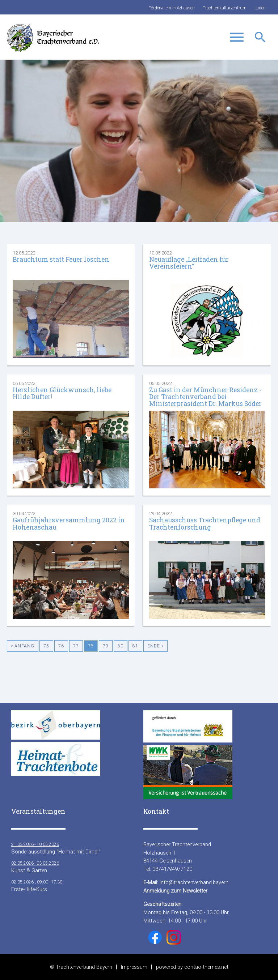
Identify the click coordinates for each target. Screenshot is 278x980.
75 (46, 646)
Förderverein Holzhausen (172, 8)
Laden (260, 8)
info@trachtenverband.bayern (194, 882)
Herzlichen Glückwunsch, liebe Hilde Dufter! (62, 393)
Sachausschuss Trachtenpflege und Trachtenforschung (205, 523)
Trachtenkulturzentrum (225, 8)
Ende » (155, 646)
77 (76, 646)
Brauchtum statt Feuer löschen (61, 259)
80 (121, 646)
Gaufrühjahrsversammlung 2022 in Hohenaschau (69, 523)
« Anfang (23, 646)
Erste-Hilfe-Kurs (37, 885)
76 (61, 646)
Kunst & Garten (35, 867)
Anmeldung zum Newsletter (175, 891)
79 (106, 646)
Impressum (134, 967)
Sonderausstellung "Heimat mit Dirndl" (56, 848)
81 (135, 646)
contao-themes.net (206, 967)
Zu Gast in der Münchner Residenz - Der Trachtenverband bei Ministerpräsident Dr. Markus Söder (205, 397)
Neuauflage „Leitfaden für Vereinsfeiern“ (189, 263)
